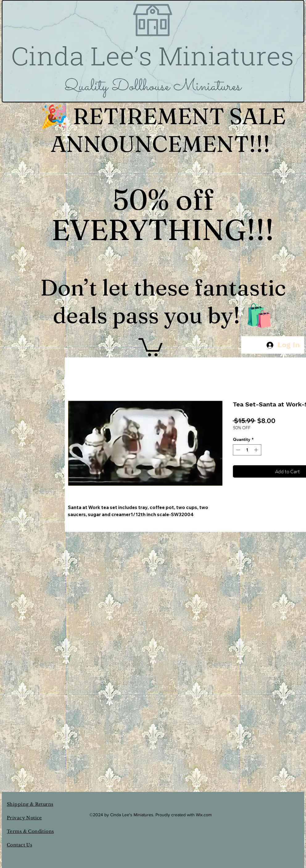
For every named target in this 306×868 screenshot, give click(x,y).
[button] (151, 346)
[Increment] (257, 450)
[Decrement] (238, 450)
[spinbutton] (247, 450)
